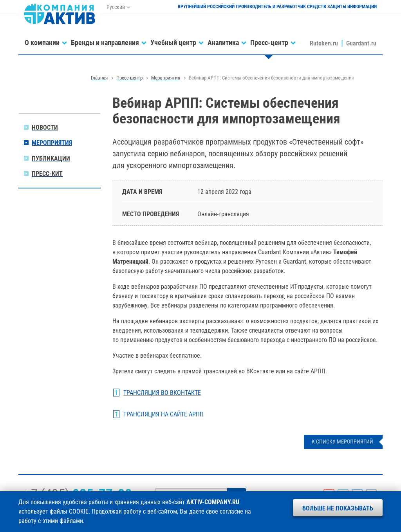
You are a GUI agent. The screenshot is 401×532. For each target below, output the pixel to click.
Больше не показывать (338, 508)
